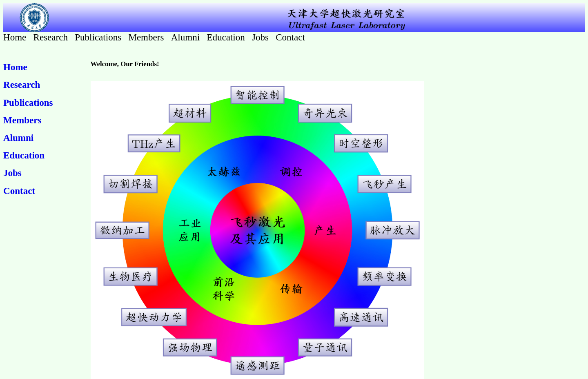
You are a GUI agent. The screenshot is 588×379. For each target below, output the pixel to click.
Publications (99, 37)
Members (147, 37)
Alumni (187, 37)
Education (227, 37)
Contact (290, 37)
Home (16, 37)
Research (52, 37)
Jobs (262, 37)
